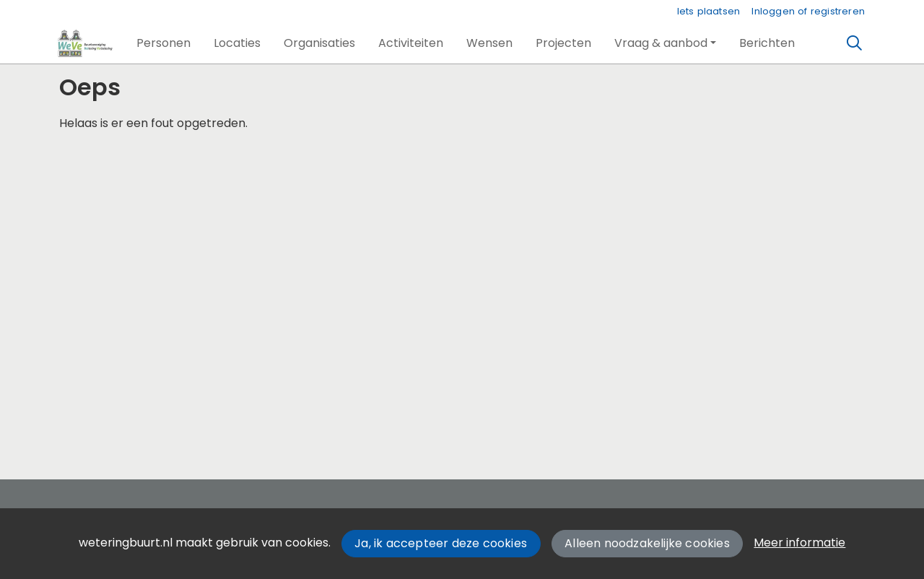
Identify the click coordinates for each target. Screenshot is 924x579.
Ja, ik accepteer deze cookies (441, 543)
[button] (164, 43)
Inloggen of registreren (808, 11)
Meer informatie (799, 543)
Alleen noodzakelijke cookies (647, 543)
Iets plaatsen (709, 11)
